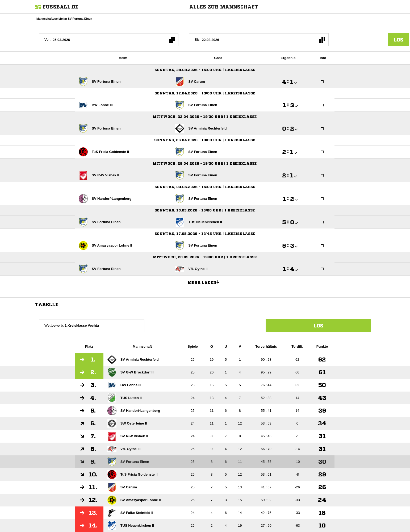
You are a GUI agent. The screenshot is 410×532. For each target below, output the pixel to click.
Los (318, 326)
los (398, 40)
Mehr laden (206, 282)
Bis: (198, 40)
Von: (48, 40)
